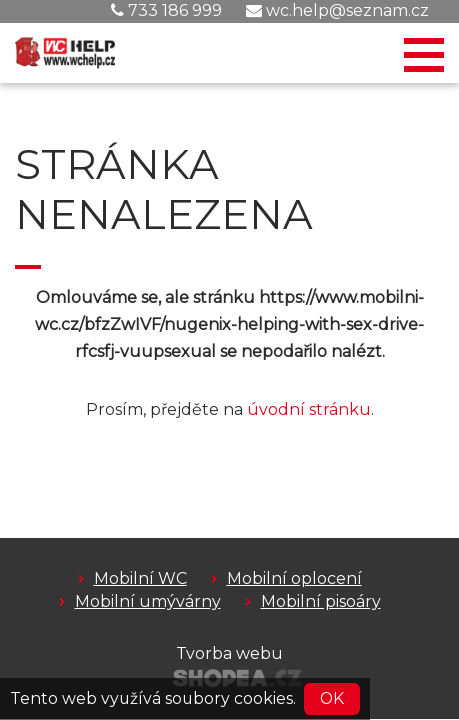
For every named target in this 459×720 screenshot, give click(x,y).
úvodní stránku (309, 409)
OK (332, 698)
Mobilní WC (140, 578)
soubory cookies (229, 698)
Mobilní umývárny (148, 601)
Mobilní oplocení (294, 578)
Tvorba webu (229, 653)
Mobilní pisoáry (321, 601)
